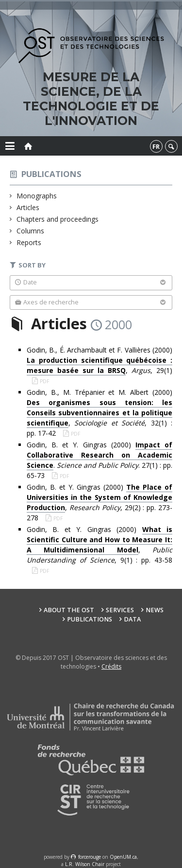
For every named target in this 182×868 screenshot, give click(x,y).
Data (132, 619)
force (90, 857)
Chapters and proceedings (58, 219)
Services (120, 610)
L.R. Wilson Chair (85, 864)
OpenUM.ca (123, 857)
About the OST (69, 610)
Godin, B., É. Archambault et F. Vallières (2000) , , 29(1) (99, 360)
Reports (29, 242)
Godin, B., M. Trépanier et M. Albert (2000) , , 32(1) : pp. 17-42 (99, 413)
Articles (28, 207)
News (155, 610)
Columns (31, 231)
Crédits (111, 666)
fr (156, 146)
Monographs (37, 196)
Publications (51, 174)
